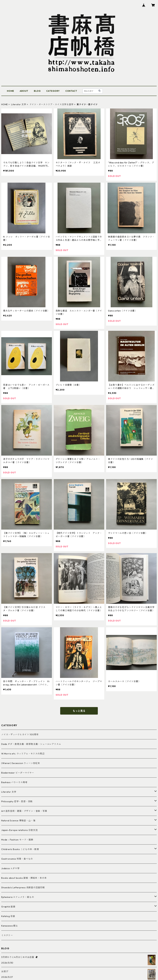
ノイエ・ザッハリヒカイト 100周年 (20, 734)
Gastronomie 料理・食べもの (17, 859)
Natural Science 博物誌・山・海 (18, 821)
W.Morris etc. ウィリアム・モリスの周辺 (23, 754)
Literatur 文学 (19, 104)
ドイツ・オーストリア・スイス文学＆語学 (51, 104)
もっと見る (79, 711)
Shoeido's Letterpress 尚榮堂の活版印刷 (23, 888)
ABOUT (24, 91)
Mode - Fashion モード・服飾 (17, 840)
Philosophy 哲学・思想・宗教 (17, 801)
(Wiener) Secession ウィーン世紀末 (21, 763)
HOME (11, 91)
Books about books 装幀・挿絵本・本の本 (24, 878)
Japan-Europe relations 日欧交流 (20, 830)
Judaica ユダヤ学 (10, 868)
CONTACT (71, 91)
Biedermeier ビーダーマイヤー (18, 773)
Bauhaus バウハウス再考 (14, 782)
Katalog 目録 (8, 916)
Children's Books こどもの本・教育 (20, 849)
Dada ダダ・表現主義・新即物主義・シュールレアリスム (31, 744)
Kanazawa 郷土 (10, 926)
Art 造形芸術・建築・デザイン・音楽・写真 (24, 811)
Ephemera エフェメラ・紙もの (18, 897)
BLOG (37, 91)
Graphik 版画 (8, 907)
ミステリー (7, 935)
